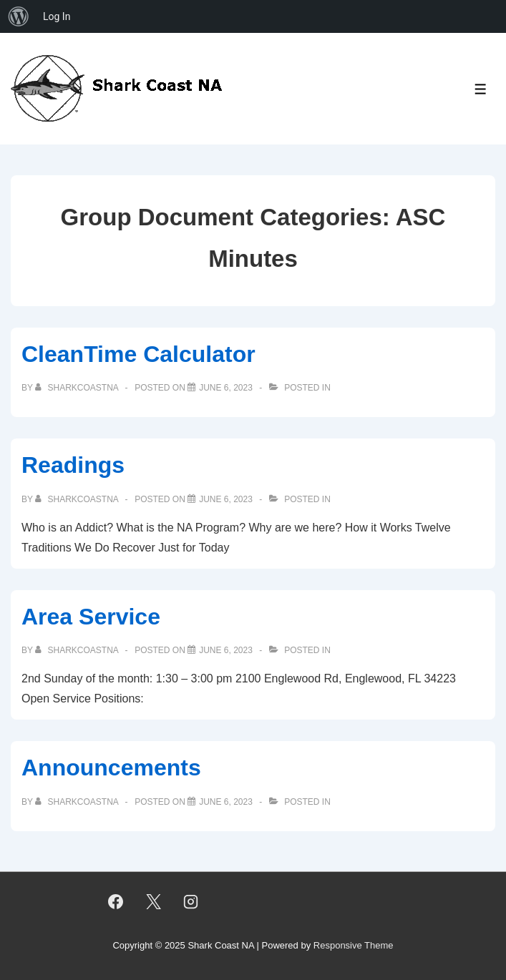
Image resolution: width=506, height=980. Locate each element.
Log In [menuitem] (57, 16)
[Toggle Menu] (481, 89)
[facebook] (115, 901)
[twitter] (153, 901)
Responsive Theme (354, 945)
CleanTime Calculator (138, 354)
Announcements (111, 768)
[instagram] (191, 901)
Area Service (91, 617)
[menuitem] (19, 16)
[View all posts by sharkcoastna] (78, 388)
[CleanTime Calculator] (226, 388)
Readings (73, 465)
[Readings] (226, 499)
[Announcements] (226, 802)
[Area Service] (226, 650)
